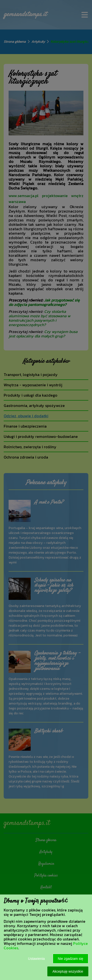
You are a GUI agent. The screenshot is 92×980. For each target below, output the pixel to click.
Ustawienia (36, 959)
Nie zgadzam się (71, 959)
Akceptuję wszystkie (68, 971)
